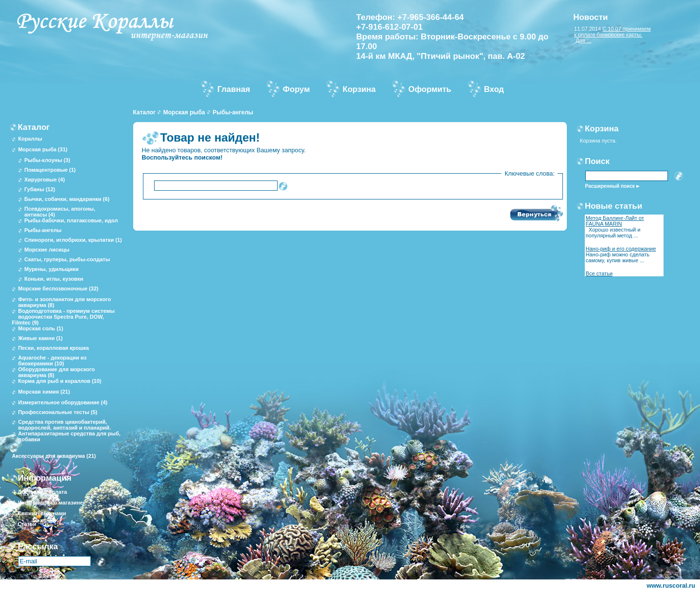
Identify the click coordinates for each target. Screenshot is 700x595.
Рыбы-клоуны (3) (47, 160)
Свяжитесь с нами (42, 513)
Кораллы (30, 139)
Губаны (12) (40, 189)
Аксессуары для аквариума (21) (54, 456)
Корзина (602, 129)
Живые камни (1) (40, 338)
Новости (590, 17)
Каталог (145, 112)
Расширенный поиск (610, 186)
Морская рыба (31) (43, 149)
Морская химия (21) (44, 392)
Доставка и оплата (42, 492)
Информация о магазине (50, 503)
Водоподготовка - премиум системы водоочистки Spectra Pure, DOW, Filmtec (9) (63, 317)
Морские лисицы (47, 250)
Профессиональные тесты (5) (58, 412)
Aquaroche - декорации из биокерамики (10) (52, 361)
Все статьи (599, 273)
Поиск (597, 161)
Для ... (583, 40)
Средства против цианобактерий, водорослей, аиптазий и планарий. (64, 425)
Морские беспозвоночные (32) (58, 288)
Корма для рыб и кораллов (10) (60, 381)
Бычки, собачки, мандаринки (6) (67, 199)
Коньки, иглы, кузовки (54, 279)
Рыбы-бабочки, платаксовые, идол (71, 220)
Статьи (27, 524)
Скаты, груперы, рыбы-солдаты (67, 259)
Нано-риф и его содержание (621, 249)
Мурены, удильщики (52, 269)
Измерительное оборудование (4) (63, 402)
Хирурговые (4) (44, 180)
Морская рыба (184, 112)
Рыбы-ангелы (233, 112)
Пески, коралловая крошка (53, 348)
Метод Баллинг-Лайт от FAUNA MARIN (615, 221)
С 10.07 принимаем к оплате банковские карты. (612, 32)
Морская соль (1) (41, 328)
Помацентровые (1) (50, 170)
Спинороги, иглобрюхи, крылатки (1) (73, 240)
